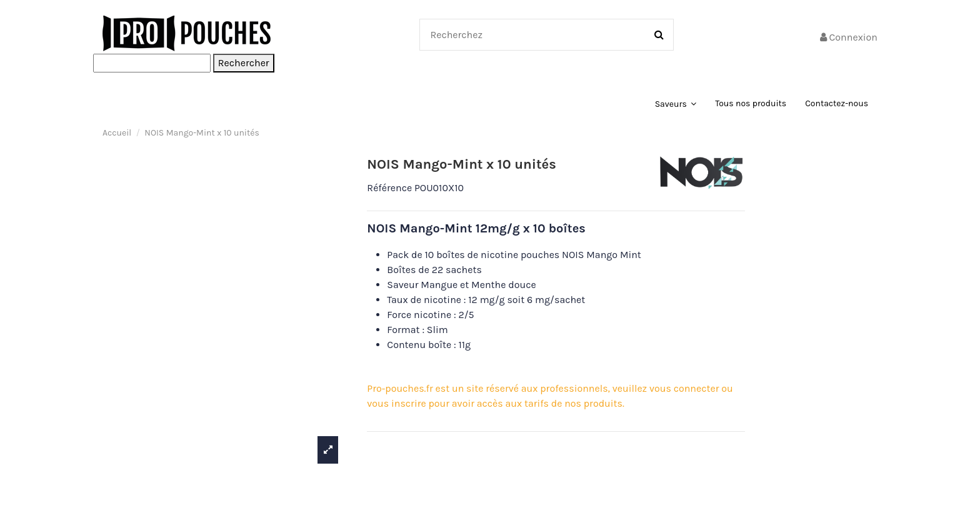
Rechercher (244, 63)
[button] (676, 104)
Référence (389, 188)
